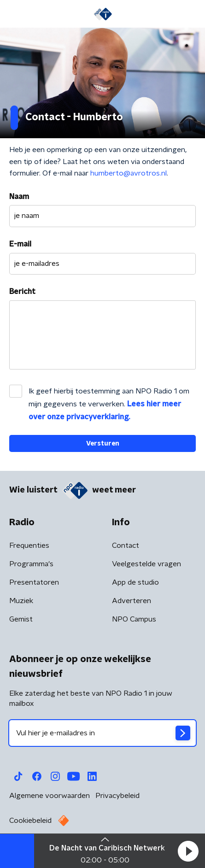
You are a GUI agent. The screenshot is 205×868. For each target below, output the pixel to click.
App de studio (135, 582)
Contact (126, 545)
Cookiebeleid (30, 821)
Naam (19, 197)
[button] (188, 851)
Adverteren (132, 601)
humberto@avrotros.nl (129, 173)
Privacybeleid (117, 796)
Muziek (21, 601)
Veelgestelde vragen (146, 564)
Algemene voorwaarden (50, 796)
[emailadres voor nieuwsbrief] (102, 733)
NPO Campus (134, 619)
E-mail (20, 244)
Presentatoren (34, 582)
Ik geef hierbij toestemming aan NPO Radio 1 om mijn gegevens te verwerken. (109, 404)
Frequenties (29, 545)
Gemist (21, 619)
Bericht (22, 292)
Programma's (31, 564)
